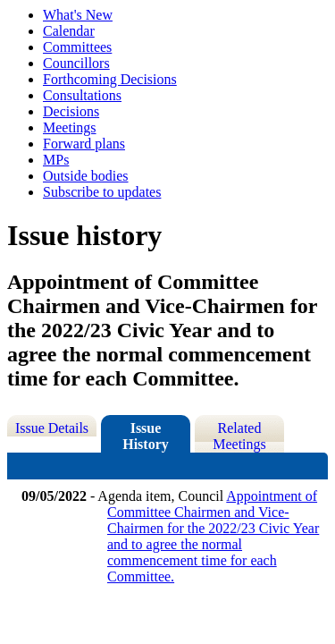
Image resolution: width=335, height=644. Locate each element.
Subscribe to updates (102, 192)
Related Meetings (239, 436)
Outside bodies (86, 176)
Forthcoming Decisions (110, 79)
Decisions (71, 111)
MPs (56, 160)
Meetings (70, 127)
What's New (78, 15)
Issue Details (52, 428)
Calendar (69, 31)
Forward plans (84, 144)
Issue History (146, 436)
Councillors (76, 63)
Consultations (82, 95)
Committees (77, 47)
